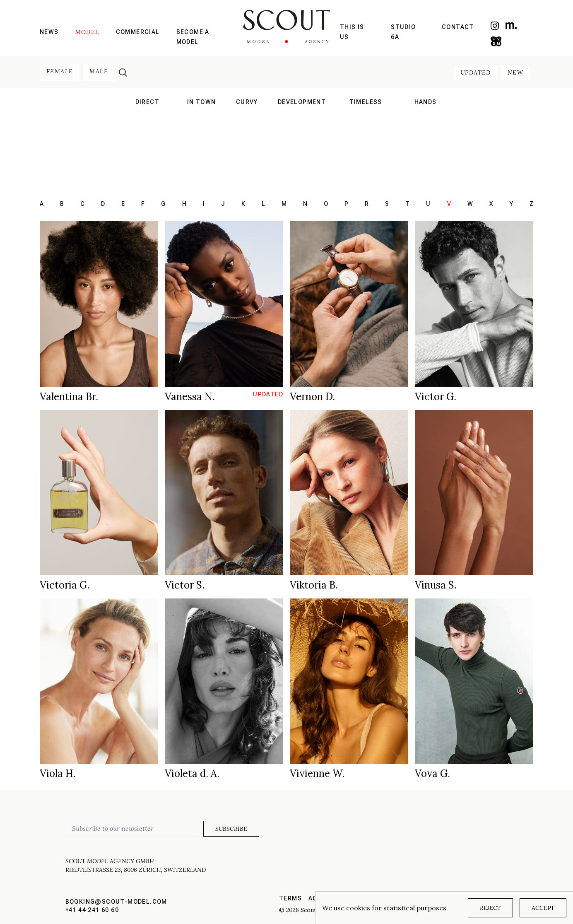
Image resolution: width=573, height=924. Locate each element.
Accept (543, 908)
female (60, 71)
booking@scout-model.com (116, 902)
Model (87, 32)
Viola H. (58, 773)
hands (426, 102)
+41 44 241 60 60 (92, 910)
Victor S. (185, 585)
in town (202, 102)
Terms (290, 898)
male (99, 71)
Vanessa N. (190, 397)
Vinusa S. (436, 585)
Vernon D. (312, 397)
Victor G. (436, 397)
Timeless (366, 102)
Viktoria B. (314, 585)
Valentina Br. (69, 397)
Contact (458, 27)
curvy (247, 102)
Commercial (138, 32)
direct (147, 102)
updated (476, 72)
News (49, 32)
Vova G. (432, 773)
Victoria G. (65, 585)
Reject (490, 908)
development (302, 102)
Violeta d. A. (192, 773)
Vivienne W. (317, 773)
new (515, 72)
